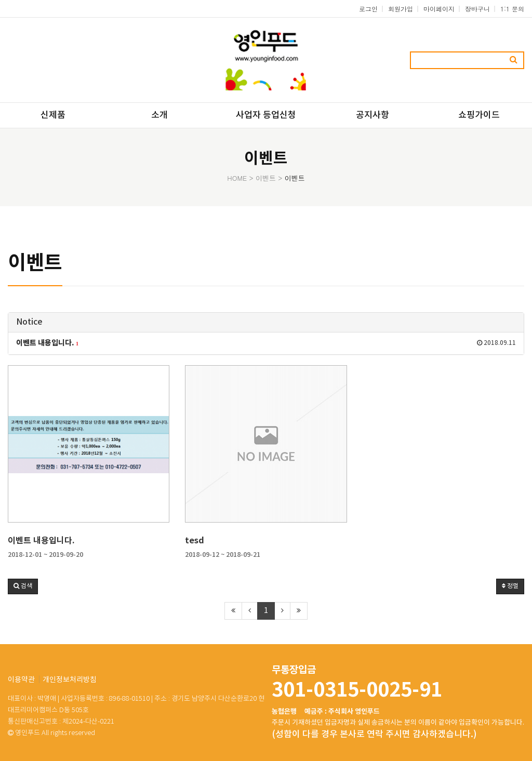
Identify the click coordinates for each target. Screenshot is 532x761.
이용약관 (21, 680)
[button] (23, 586)
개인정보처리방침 (70, 680)
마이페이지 (439, 9)
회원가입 (401, 9)
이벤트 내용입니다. (41, 541)
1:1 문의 (512, 9)
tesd (195, 541)
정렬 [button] (510, 586)
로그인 (368, 9)
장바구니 (477, 9)
